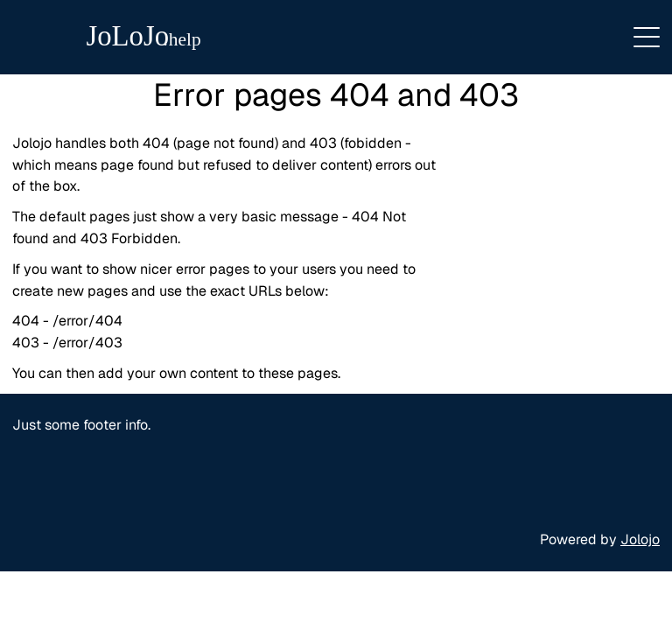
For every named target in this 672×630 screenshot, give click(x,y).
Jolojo (640, 539)
